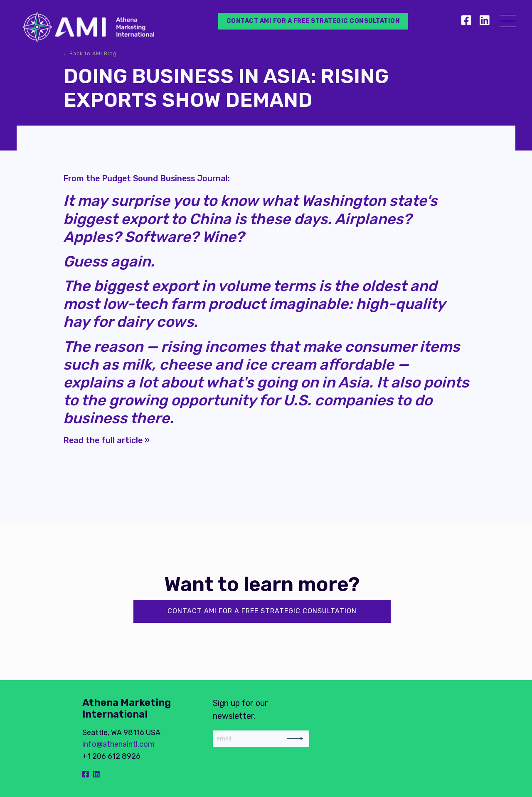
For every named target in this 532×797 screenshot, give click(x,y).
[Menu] (508, 23)
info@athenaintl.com (118, 744)
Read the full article (103, 440)
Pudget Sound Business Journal (165, 178)
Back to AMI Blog (93, 53)
